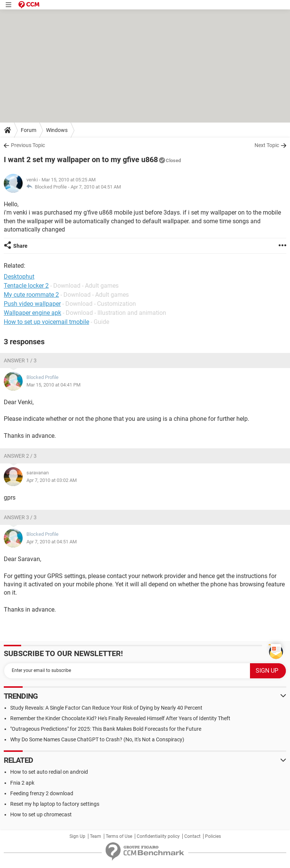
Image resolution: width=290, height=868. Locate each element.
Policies (213, 836)
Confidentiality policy (158, 836)
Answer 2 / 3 (20, 456)
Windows (57, 130)
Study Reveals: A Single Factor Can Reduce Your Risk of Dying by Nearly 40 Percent (106, 708)
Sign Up (77, 836)
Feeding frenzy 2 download (42, 793)
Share (20, 246)
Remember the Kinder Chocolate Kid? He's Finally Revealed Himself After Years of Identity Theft (120, 718)
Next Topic (267, 145)
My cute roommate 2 (31, 295)
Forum (29, 130)
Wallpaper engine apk (32, 313)
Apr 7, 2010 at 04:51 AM (96, 187)
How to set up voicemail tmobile (46, 322)
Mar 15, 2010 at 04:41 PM (53, 385)
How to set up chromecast (41, 814)
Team (96, 836)
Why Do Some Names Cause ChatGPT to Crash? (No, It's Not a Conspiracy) (97, 739)
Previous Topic (28, 145)
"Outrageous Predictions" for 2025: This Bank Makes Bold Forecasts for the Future (106, 729)
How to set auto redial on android (49, 772)
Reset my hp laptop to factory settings (55, 804)
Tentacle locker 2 (26, 286)
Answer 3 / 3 (20, 517)
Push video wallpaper (32, 304)
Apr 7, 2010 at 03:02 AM (52, 480)
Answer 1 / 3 (20, 360)
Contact (192, 836)
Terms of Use (119, 836)
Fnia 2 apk (22, 783)
